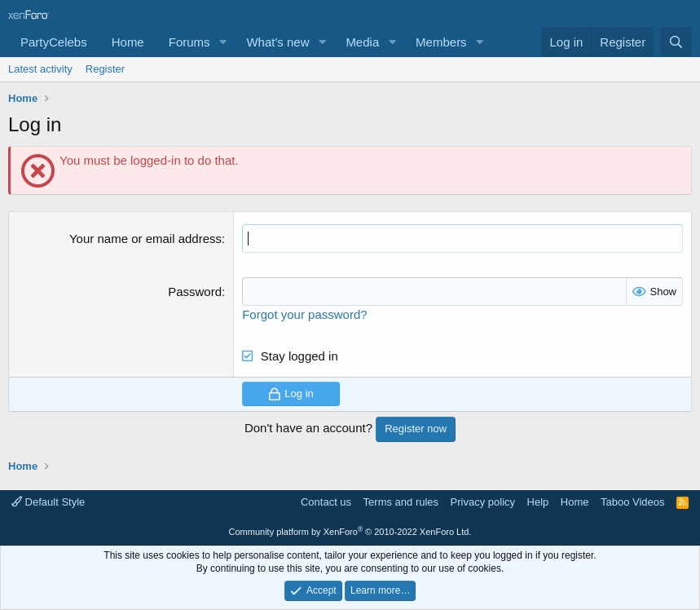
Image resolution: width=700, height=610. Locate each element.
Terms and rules (401, 502)
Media (362, 42)
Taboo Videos (633, 502)
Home (128, 42)
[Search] (676, 42)
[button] (222, 42)
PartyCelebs (54, 42)
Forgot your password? (304, 314)
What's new (277, 42)
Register (105, 69)
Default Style (48, 502)
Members (441, 42)
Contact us (326, 502)
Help (538, 502)
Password (195, 292)
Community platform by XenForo (350, 532)
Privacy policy (483, 502)
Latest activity (40, 69)
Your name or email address (145, 239)
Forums (189, 42)
